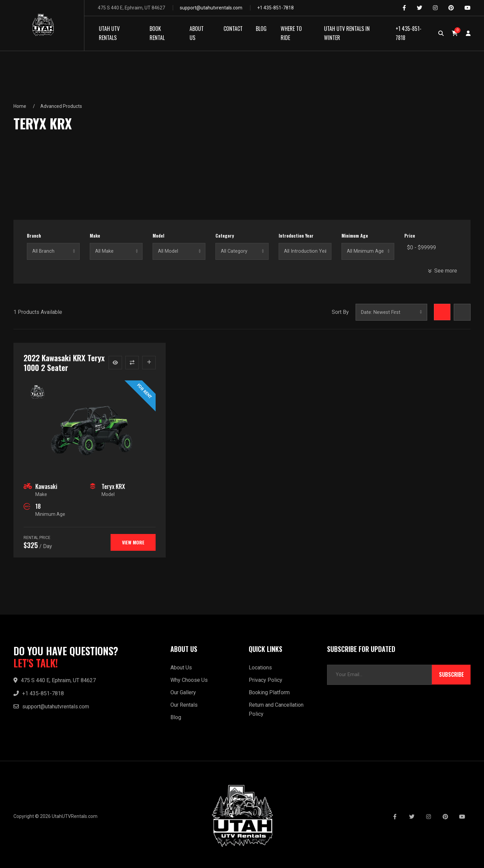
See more (442, 271)
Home (20, 106)
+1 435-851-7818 (275, 8)
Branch (34, 236)
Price (410, 236)
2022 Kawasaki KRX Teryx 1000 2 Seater (64, 362)
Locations (260, 668)
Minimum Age (355, 236)
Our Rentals (184, 705)
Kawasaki (46, 486)
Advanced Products (61, 106)
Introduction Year (296, 236)
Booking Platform (269, 692)
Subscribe (451, 675)
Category (225, 236)
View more (133, 542)
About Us (181, 668)
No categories (242, 251)
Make (95, 236)
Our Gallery (183, 692)
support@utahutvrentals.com (211, 8)
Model (158, 236)
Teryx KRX (113, 486)
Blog (176, 717)
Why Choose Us (189, 680)
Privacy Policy (266, 680)
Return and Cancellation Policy (276, 709)
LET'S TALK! (36, 663)
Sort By (340, 312)
